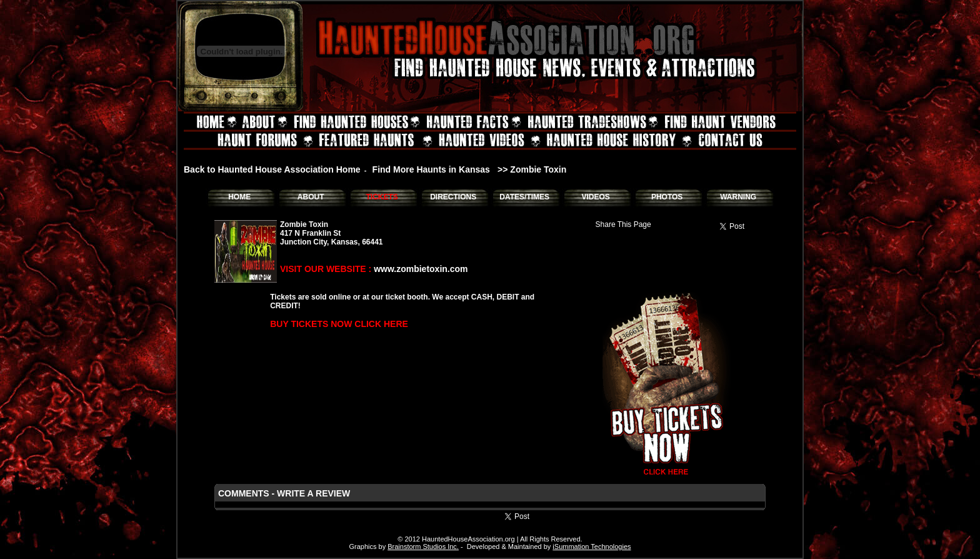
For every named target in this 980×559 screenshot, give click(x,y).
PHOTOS (667, 197)
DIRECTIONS (453, 197)
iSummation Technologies (592, 546)
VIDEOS (595, 197)
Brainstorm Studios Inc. (423, 546)
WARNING (738, 197)
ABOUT (311, 197)
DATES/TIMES (524, 197)
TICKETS (382, 197)
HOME (239, 197)
